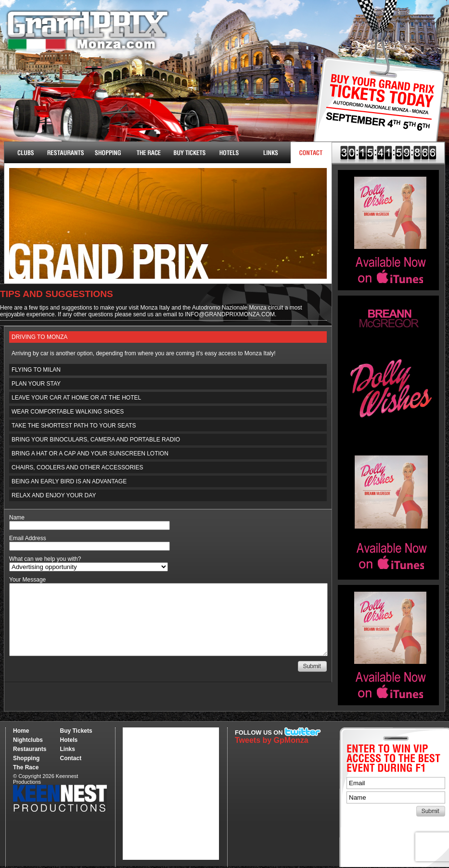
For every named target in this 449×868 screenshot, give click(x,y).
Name (17, 518)
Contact (311, 153)
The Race (148, 153)
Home (21, 731)
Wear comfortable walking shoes (68, 412)
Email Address (28, 538)
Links (270, 153)
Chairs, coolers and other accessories (77, 467)
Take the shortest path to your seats (74, 426)
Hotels (229, 153)
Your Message (27, 580)
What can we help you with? (45, 559)
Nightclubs (25, 153)
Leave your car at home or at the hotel (76, 398)
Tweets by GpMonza (272, 740)
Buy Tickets (376, 110)
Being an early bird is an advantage (69, 481)
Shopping (26, 758)
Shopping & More (107, 153)
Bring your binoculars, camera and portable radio (96, 440)
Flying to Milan (36, 370)
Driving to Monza (39, 337)
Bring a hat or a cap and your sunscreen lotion (90, 453)
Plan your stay (36, 384)
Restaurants (66, 153)
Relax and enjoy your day (54, 495)
